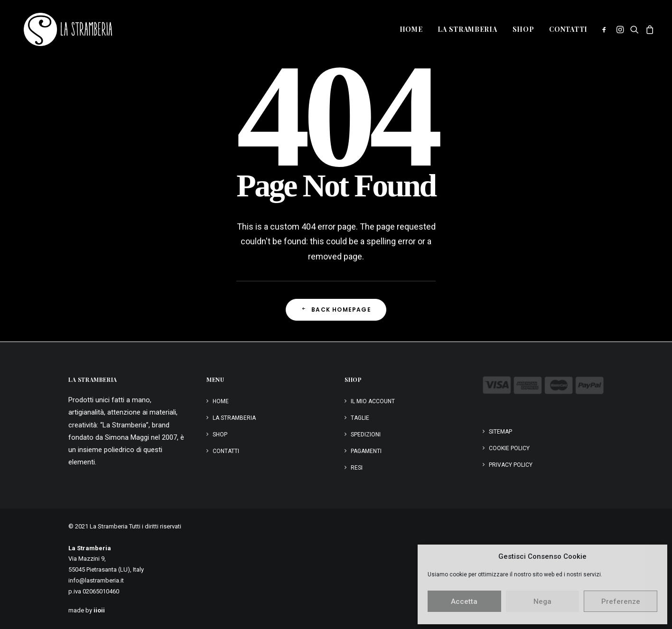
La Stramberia (467, 29)
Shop (523, 29)
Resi (357, 468)
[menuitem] (411, 29)
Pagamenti (366, 451)
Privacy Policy (511, 465)
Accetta (464, 601)
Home (411, 29)
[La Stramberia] (61, 29)
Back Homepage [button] (336, 310)
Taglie (360, 418)
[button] (606, 29)
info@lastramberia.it (96, 580)
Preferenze (621, 601)
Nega (542, 601)
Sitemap (500, 432)
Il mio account (373, 401)
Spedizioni (366, 435)
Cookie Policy (509, 448)
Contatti (568, 29)
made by (87, 610)
